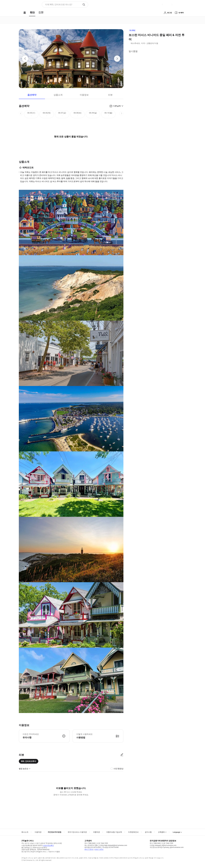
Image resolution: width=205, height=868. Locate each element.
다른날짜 (117, 106)
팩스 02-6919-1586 (91, 845)
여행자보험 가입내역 (114, 832)
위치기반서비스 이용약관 (77, 832)
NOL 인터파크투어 (29, 761)
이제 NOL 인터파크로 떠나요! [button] (59, 5)
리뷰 (110, 95)
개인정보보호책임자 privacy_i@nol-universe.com (167, 847)
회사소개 (25, 832)
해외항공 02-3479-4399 (93, 847)
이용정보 (84, 95)
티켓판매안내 (133, 832)
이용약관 (38, 832)
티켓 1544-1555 (102, 843)
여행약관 (96, 832)
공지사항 (148, 832)
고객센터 (161, 832)
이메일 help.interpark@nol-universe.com (113, 845)
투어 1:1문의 (89, 849)
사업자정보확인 (48, 846)
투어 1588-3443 (90, 843)
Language (176, 832)
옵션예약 (32, 95)
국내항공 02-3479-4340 (110, 847)
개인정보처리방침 (55, 832)
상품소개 (58, 95)
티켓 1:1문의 (99, 849)
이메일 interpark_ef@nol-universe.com (163, 845)
